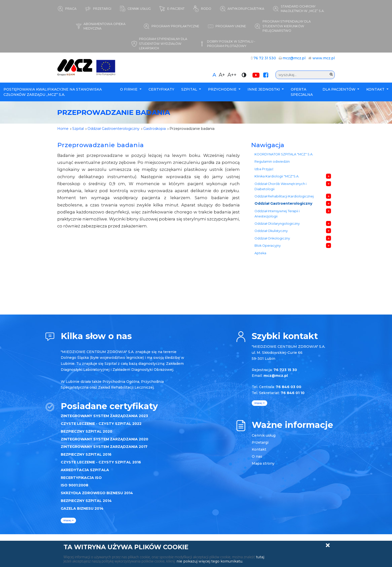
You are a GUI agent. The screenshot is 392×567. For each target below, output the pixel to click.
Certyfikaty (161, 89)
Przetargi (260, 442)
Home (63, 129)
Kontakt (376, 89)
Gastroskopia (154, 129)
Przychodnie (223, 89)
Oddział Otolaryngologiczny (277, 224)
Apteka (260, 253)
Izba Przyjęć (264, 169)
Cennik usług (264, 435)
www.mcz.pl (324, 58)
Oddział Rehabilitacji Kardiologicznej (284, 196)
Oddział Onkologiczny (272, 238)
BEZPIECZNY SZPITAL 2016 (86, 454)
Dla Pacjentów (339, 89)
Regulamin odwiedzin (272, 162)
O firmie (129, 89)
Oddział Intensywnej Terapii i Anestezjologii (277, 214)
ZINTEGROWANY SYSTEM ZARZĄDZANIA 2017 (104, 447)
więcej (68, 520)
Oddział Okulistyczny (271, 231)
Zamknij (328, 545)
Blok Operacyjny (268, 246)
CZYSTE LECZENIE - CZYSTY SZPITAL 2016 (101, 462)
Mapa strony (263, 463)
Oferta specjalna (302, 92)
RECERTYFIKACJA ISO (81, 478)
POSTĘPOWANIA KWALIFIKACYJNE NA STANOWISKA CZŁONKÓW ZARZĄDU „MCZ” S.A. (53, 92)
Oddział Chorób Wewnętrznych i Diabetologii (280, 186)
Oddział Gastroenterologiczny (113, 129)
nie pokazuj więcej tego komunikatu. (210, 561)
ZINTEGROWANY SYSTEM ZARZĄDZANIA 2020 (104, 439)
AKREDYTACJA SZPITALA (85, 470)
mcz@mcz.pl (294, 58)
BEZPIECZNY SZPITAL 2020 (86, 431)
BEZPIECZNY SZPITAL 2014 (86, 501)
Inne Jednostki (264, 89)
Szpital (190, 89)
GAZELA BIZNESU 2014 (82, 508)
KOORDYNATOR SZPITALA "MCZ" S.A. (284, 154)
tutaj (260, 557)
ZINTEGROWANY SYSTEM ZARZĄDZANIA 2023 (104, 416)
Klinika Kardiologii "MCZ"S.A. (277, 176)
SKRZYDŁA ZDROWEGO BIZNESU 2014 (97, 493)
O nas (257, 456)
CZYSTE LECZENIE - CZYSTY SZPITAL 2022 (101, 424)
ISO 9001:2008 (74, 485)
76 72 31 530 (265, 58)
